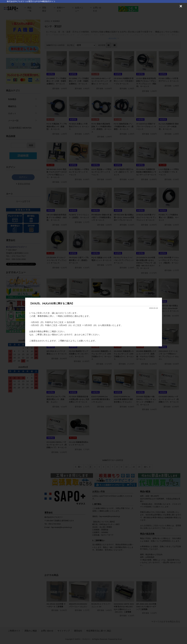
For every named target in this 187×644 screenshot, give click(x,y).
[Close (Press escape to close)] (181, 6)
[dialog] (94, 322)
